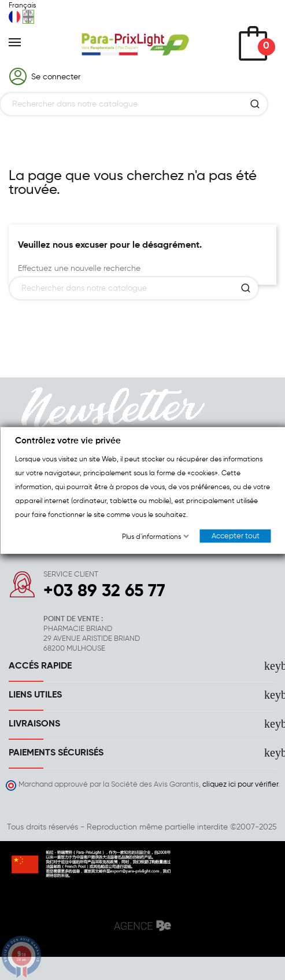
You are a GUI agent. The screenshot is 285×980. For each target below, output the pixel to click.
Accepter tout (235, 536)
